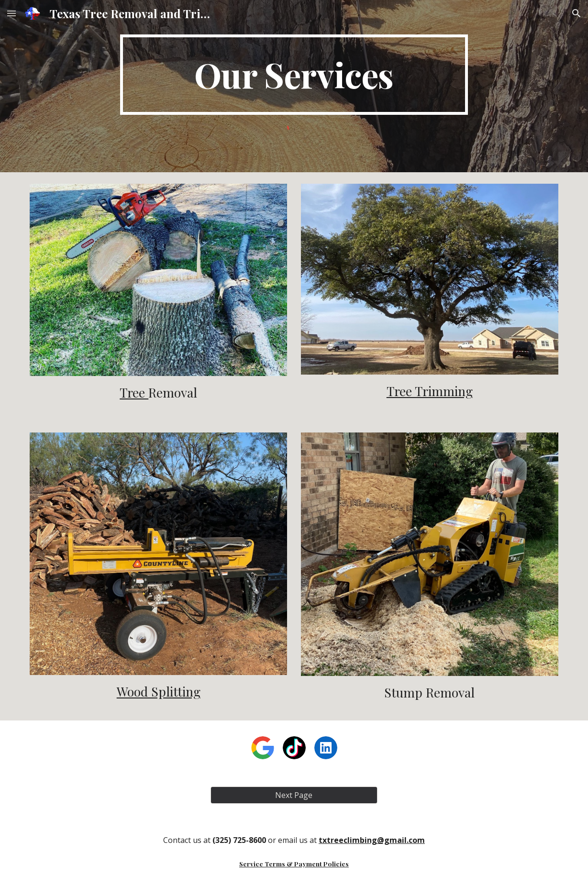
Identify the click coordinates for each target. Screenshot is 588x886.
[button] (11, 13)
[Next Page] (294, 795)
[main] (294, 75)
